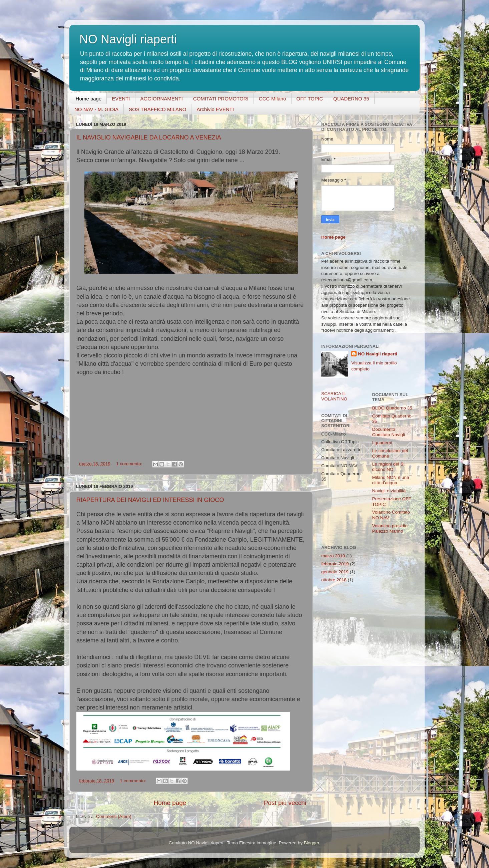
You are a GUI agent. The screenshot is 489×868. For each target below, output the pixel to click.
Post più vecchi (285, 803)
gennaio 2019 (335, 572)
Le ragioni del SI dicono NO (389, 467)
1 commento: (130, 464)
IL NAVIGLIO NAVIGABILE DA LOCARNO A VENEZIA (149, 137)
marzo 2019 (333, 556)
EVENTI (121, 99)
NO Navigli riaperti (378, 354)
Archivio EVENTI (215, 109)
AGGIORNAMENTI (162, 99)
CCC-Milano (273, 99)
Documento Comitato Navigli (389, 432)
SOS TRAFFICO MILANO (157, 109)
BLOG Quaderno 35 (392, 408)
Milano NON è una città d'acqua (391, 480)
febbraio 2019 (335, 564)
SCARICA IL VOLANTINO (334, 396)
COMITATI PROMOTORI (221, 99)
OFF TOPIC (310, 99)
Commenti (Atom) (114, 816)
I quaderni (382, 443)
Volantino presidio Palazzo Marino (390, 528)
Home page (89, 99)
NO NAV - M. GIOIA (96, 109)
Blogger (312, 843)
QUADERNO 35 (351, 99)
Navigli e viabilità (389, 491)
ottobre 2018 (334, 580)
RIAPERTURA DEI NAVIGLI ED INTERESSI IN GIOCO (150, 500)
